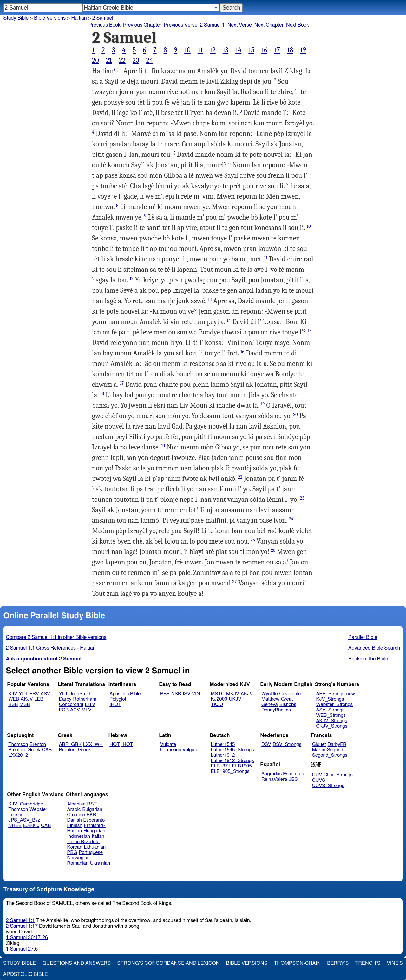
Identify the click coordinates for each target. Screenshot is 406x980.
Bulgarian (92, 809)
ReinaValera (274, 779)
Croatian (76, 815)
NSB (176, 694)
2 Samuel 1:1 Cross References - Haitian (51, 648)
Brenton (38, 745)
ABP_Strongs (330, 694)
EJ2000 (31, 826)
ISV (187, 694)
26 (273, 550)
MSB (25, 705)
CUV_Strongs (338, 775)
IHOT (115, 705)
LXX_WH (93, 745)
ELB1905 (242, 766)
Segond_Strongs (330, 755)
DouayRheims (276, 710)
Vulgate (168, 745)
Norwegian (79, 858)
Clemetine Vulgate (179, 750)
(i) (116, 70)
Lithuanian (95, 847)
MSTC (218, 694)
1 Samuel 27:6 (22, 949)
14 (238, 50)
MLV (86, 710)
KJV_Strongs (330, 699)
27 (235, 582)
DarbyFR (337, 745)
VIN (196, 694)
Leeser (15, 815)
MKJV (233, 694)
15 (251, 50)
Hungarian (94, 831)
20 (95, 60)
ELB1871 (221, 766)
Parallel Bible (363, 637)
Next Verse (240, 25)
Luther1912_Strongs (232, 761)
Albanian (76, 804)
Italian (98, 836)
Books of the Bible (368, 659)
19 (303, 50)
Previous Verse (181, 25)
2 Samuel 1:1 (21, 920)
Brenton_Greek (24, 750)
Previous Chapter (142, 25)
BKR (92, 815)
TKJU (217, 705)
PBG (72, 853)
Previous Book (105, 25)
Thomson (18, 745)
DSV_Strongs (287, 745)
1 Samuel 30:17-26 (27, 938)
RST (92, 804)
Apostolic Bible (26, 974)
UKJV (235, 699)
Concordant (71, 705)
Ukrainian (100, 863)
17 (277, 50)
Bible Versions (50, 18)
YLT (23, 694)
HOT (115, 745)
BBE (165, 694)
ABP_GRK (70, 745)
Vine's (395, 963)
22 (122, 60)
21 (109, 60)
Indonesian (79, 836)
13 (226, 50)
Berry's (338, 963)
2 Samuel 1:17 (22, 926)
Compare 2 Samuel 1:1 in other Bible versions (56, 637)
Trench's (368, 963)
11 (200, 50)
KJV (13, 694)
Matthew (270, 699)
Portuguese (91, 853)
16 (264, 50)
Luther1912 (223, 755)
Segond (335, 750)
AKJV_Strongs (331, 721)
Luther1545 (223, 745)
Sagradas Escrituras (283, 774)
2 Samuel (103, 18)
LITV (90, 705)
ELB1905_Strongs (230, 771)
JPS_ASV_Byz (24, 820)
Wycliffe (269, 694)
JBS (293, 779)
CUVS (319, 780)
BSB (13, 705)
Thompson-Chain (297, 963)
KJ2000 (219, 699)
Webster (38, 809)
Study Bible (16, 18)
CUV (317, 775)
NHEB (15, 826)
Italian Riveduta (83, 842)
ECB (64, 710)
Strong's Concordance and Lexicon (168, 963)
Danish (75, 820)
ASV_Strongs (330, 710)
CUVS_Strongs (328, 786)
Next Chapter (269, 25)
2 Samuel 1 (212, 25)
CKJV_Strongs (332, 726)
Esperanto (94, 820)
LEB (39, 699)
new (351, 694)
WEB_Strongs (331, 715)
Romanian (78, 863)
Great (287, 699)
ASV (45, 694)
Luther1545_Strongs (232, 750)
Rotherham (85, 699)
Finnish (75, 826)
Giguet (319, 745)
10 (187, 50)
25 (253, 540)
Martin (319, 750)
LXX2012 (18, 755)
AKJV (27, 699)
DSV (266, 745)
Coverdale (290, 694)
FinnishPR (95, 826)
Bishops (288, 705)
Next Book (298, 25)
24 (150, 60)
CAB (47, 750)
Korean (75, 847)
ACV (75, 710)
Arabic (74, 809)
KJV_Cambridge (26, 804)
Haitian (79, 18)
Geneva (270, 705)
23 (136, 60)
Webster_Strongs (334, 705)
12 (213, 50)
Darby (65, 699)
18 (290, 50)
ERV (34, 694)
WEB (14, 699)
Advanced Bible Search (374, 648)
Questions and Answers (76, 963)
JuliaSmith (80, 694)
